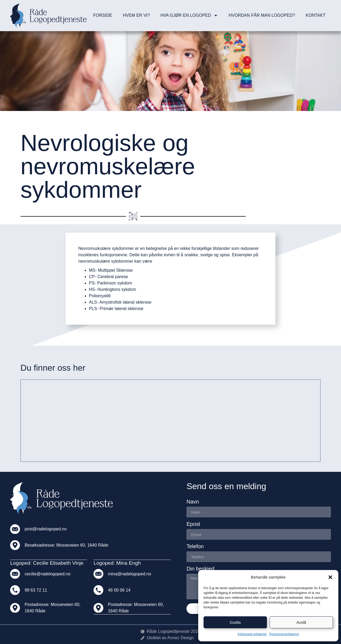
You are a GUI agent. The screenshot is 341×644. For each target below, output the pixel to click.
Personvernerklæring (284, 634)
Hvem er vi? (136, 15)
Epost (193, 524)
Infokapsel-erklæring (252, 634)
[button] (330, 577)
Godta (235, 622)
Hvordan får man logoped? (262, 15)
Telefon (195, 546)
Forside (103, 15)
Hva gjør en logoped (189, 15)
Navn (193, 502)
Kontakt (315, 15)
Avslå (301, 622)
